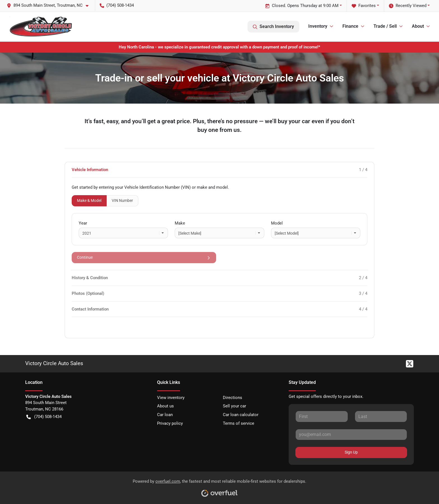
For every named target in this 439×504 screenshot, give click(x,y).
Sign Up (351, 452)
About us (165, 406)
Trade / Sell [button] (385, 26)
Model (277, 223)
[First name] (322, 416)
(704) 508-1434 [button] (117, 5)
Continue (144, 257)
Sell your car (234, 406)
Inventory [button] (318, 26)
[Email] (351, 435)
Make (180, 223)
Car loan (165, 415)
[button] (50, 5)
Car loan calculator (241, 415)
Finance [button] (350, 26)
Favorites (364, 6)
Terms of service (239, 423)
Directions (233, 398)
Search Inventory (273, 27)
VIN (122, 200)
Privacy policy (170, 423)
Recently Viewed (408, 6)
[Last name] (381, 416)
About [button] (418, 26)
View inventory (171, 398)
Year (83, 223)
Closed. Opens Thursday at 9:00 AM (302, 6)
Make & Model (89, 200)
